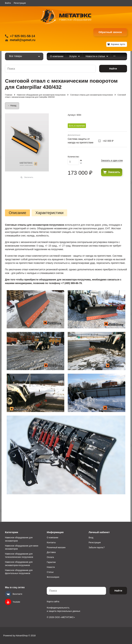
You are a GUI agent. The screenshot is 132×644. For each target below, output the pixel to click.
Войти (8, 3)
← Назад (12, 106)
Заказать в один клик (112, 160)
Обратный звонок (110, 32)
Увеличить (29, 177)
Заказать (114, 172)
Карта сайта (53, 601)
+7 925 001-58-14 (23, 36)
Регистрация (20, 3)
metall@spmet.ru (23, 40)
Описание (17, 213)
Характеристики (49, 213)
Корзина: (118, 44)
